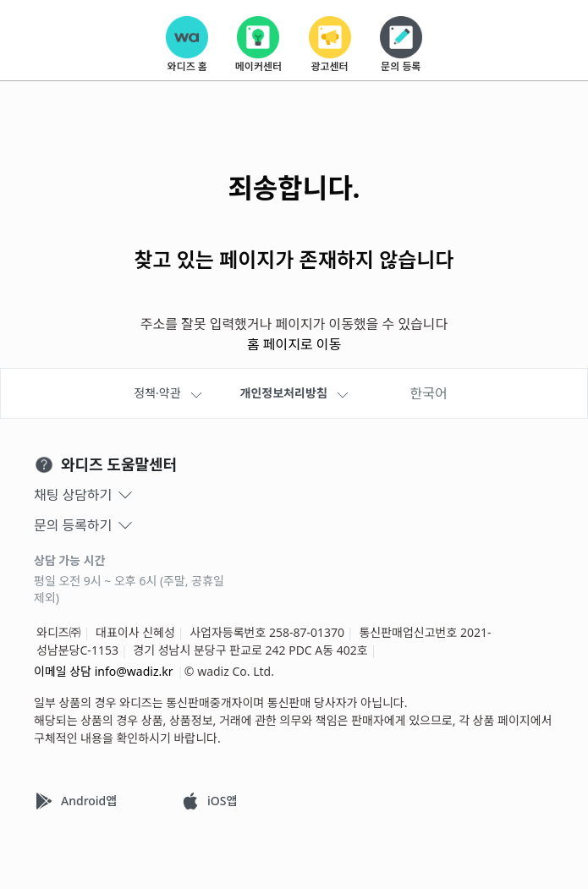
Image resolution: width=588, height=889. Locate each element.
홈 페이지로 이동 (294, 344)
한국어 (429, 393)
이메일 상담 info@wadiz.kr (104, 671)
